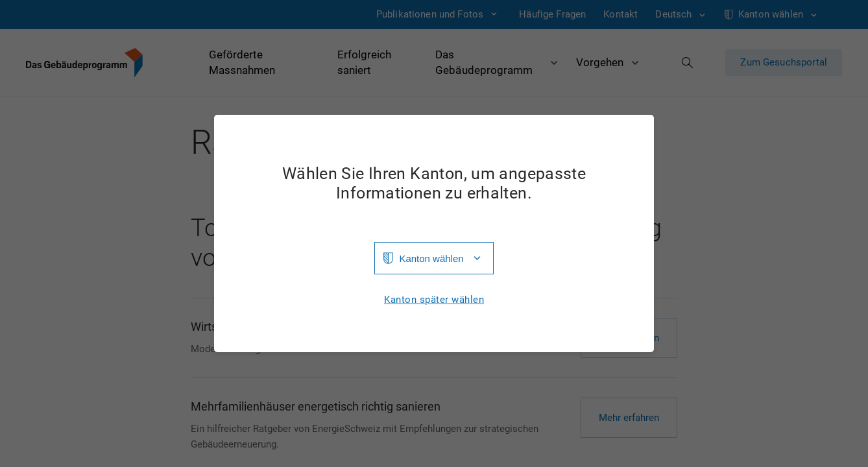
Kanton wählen (431, 258)
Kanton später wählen (434, 300)
